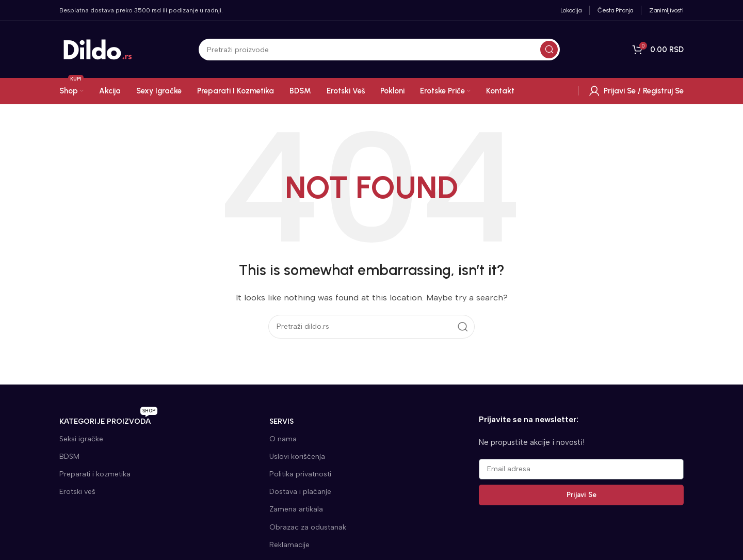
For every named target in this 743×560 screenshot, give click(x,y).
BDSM (69, 457)
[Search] (379, 50)
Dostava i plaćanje (300, 492)
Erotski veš (77, 492)
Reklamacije (289, 545)
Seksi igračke (81, 439)
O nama (283, 439)
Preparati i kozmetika (95, 474)
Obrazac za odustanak (308, 527)
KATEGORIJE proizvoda (108, 419)
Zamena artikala (296, 509)
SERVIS (281, 421)
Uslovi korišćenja (297, 457)
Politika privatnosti (300, 474)
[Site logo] (98, 49)
